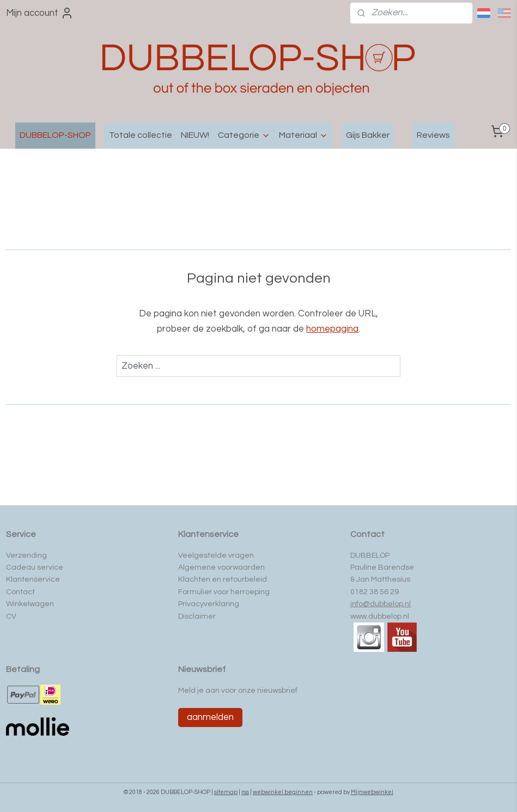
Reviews (433, 135)
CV (11, 616)
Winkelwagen (30, 604)
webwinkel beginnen (283, 792)
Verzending (26, 555)
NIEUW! (195, 135)
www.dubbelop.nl (380, 616)
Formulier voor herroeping (224, 592)
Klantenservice (33, 579)
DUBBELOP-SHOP (55, 135)
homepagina (332, 329)
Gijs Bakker (368, 135)
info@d (363, 604)
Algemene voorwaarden (221, 567)
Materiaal (303, 135)
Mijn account (40, 13)
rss (245, 792)
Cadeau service (35, 567)
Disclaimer (197, 616)
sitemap (226, 792)
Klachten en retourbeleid (223, 579)
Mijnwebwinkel (372, 792)
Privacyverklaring (209, 604)
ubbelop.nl (393, 604)
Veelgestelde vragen (216, 555)
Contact (20, 592)
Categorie (244, 135)
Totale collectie (141, 135)
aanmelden (210, 717)
